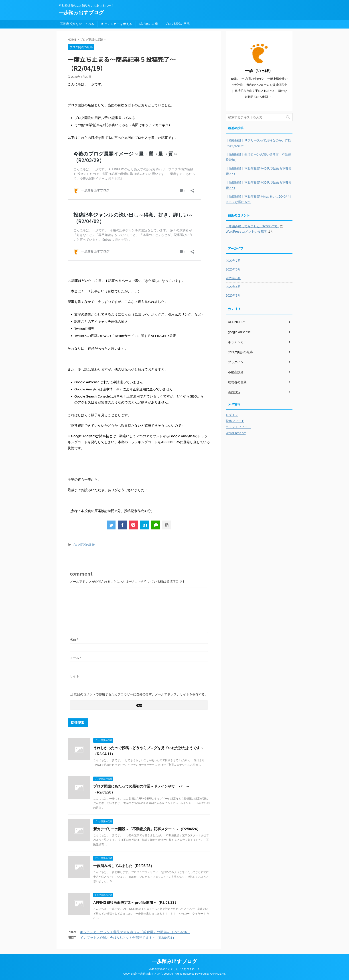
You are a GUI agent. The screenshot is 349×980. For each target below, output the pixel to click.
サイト (75, 676)
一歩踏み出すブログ (81, 13)
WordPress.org (236, 433)
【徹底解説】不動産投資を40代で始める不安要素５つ (259, 171)
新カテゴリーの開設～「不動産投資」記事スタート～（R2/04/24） (147, 829)
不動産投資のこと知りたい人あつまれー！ (174, 969)
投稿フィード (235, 421)
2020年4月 (233, 287)
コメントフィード (238, 427)
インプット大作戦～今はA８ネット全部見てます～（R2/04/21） (128, 938)
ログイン (232, 415)
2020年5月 (233, 278)
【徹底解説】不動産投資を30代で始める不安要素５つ (259, 185)
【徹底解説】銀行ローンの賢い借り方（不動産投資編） (258, 157)
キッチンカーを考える (117, 24)
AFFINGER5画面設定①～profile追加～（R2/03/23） (136, 903)
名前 (74, 640)
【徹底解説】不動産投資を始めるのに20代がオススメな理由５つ (259, 199)
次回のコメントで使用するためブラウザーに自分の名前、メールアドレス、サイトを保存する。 (141, 694)
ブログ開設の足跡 (177, 24)
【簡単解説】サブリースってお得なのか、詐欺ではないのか (258, 143)
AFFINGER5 (217, 974)
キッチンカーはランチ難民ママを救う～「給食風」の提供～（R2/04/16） (135, 932)
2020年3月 (233, 295)
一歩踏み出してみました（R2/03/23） (124, 866)
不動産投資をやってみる (77, 24)
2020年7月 (233, 261)
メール (76, 658)
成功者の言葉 (148, 24)
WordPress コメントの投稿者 (246, 232)
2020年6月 (233, 269)
